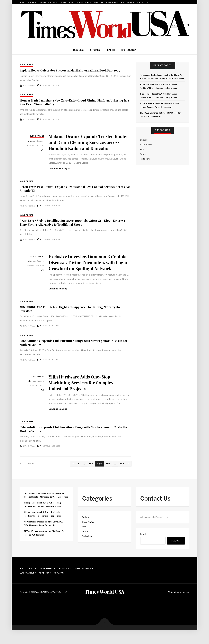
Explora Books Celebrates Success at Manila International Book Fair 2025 (75, 70)
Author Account (110, 2)
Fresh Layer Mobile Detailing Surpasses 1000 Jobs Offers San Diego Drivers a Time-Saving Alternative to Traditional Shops (70, 229)
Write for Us (127, 2)
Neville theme (174, 606)
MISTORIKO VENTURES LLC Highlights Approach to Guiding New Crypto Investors (75, 322)
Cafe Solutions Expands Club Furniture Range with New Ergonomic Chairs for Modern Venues (70, 356)
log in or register (178, 25)
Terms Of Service (49, 2)
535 (121, 477)
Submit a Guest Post (88, 2)
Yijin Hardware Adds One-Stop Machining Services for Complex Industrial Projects (85, 395)
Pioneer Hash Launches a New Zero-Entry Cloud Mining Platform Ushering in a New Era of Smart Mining (69, 102)
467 (90, 477)
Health (110, 50)
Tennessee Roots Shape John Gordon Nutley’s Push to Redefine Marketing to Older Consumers (162, 79)
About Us (32, 2)
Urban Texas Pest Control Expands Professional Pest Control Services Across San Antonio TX (72, 195)
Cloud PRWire (27, 65)
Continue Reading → (60, 175)
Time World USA (42, 606)
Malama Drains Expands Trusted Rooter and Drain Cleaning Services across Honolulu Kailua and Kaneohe (89, 145)
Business (79, 50)
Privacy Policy (67, 2)
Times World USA (105, 606)
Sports (95, 50)
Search (143, 547)
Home (22, 2)
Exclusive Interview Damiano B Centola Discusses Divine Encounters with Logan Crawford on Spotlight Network (87, 272)
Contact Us (143, 2)
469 (107, 477)
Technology (128, 50)
